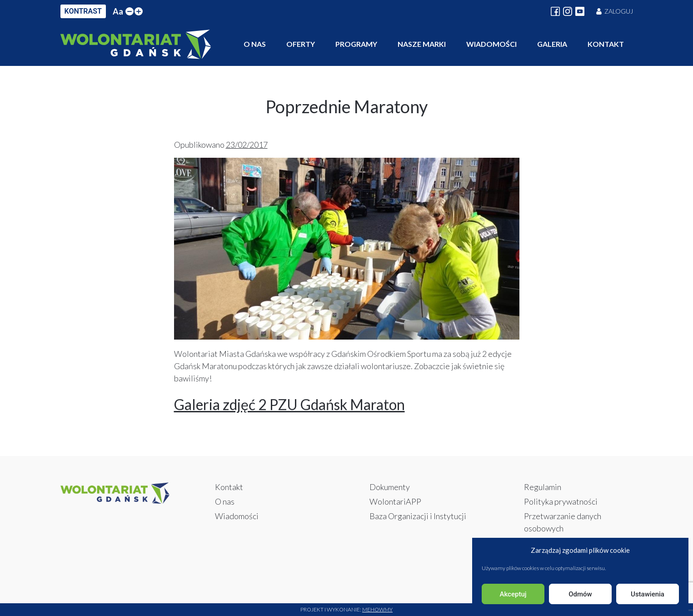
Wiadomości (491, 44)
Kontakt (606, 44)
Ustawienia (648, 594)
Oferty (301, 44)
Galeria (552, 44)
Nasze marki (422, 44)
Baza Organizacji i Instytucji (418, 516)
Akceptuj (513, 594)
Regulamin (543, 487)
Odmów (580, 594)
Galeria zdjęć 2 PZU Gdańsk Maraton (289, 404)
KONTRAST (83, 11)
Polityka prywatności (561, 501)
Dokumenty (390, 487)
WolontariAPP (395, 501)
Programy (356, 44)
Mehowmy (377, 609)
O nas (255, 44)
